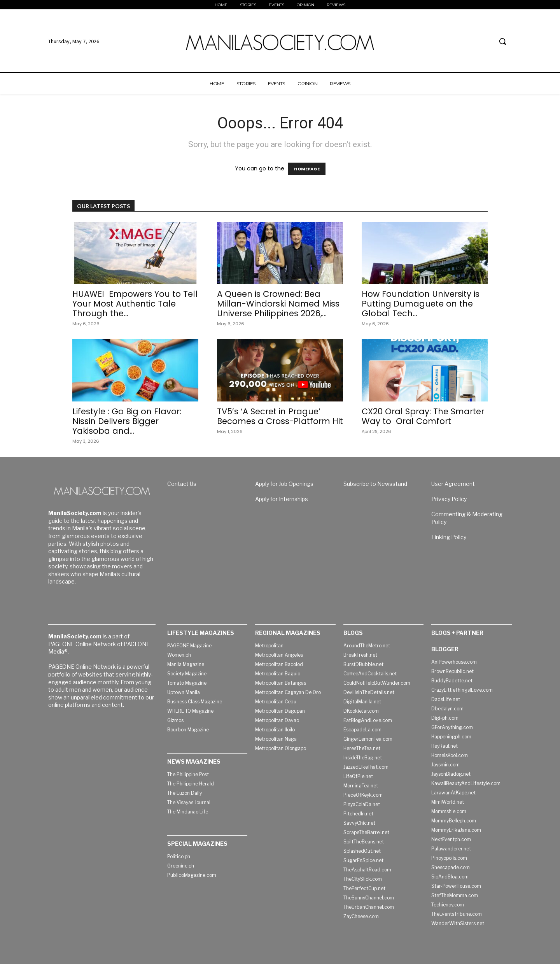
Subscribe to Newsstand (375, 484)
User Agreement (453, 484)
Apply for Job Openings (284, 484)
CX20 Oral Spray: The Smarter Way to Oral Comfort (423, 416)
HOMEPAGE (307, 169)
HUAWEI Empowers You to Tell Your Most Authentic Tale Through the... (135, 304)
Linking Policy (449, 537)
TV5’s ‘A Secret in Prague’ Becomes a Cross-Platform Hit (280, 416)
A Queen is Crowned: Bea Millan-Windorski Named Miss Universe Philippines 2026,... (278, 304)
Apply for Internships (282, 499)
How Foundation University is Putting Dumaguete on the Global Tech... (421, 304)
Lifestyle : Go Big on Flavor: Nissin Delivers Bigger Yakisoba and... (127, 421)
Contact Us (182, 484)
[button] (502, 41)
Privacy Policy (449, 499)
